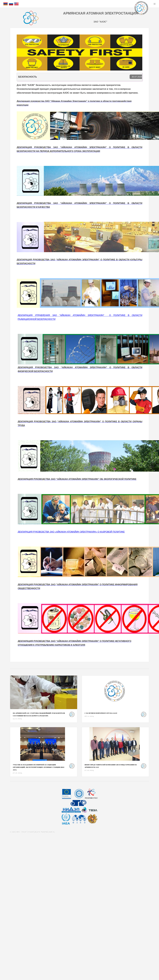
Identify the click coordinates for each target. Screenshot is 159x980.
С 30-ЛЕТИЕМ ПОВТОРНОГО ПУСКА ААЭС (101, 713)
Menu (155, 4)
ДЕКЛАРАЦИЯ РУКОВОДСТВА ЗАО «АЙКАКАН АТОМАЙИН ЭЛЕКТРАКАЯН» (71, 532)
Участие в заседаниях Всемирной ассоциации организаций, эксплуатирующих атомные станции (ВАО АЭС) (39, 767)
